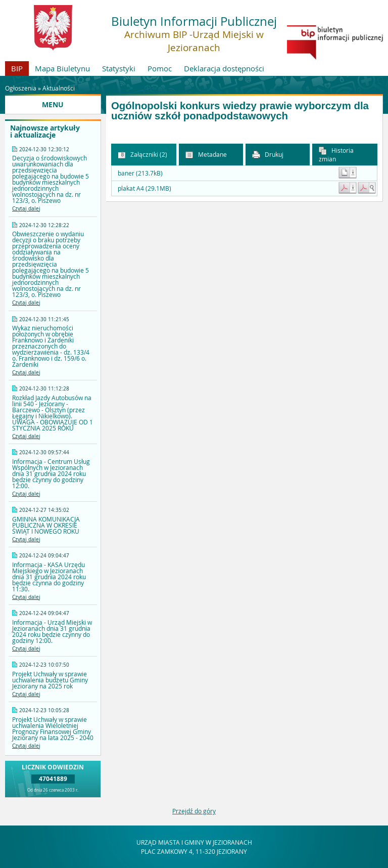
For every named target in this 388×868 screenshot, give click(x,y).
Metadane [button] (206, 155)
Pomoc (160, 68)
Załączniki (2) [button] (142, 155)
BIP (17, 68)
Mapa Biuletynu (62, 68)
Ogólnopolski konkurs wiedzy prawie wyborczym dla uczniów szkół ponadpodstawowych (240, 111)
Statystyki (119, 68)
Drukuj (268, 155)
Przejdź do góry (194, 811)
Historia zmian (336, 155)
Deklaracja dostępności (224, 68)
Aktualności (59, 88)
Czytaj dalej (26, 209)
